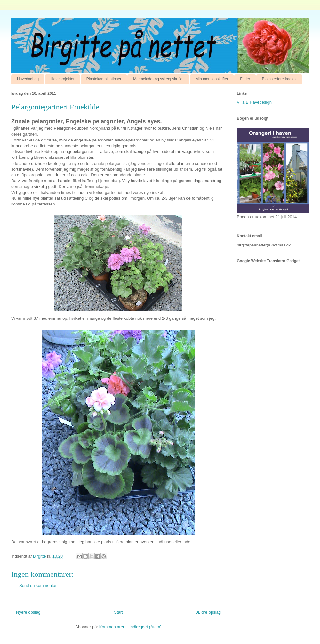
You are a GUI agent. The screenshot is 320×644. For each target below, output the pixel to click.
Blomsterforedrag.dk (279, 79)
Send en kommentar (38, 586)
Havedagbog (28, 79)
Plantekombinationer (104, 79)
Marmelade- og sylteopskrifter (158, 79)
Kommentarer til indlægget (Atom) (130, 627)
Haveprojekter (63, 79)
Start (118, 612)
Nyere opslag (28, 612)
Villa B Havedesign (254, 102)
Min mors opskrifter (212, 79)
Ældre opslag (208, 612)
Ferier (245, 79)
